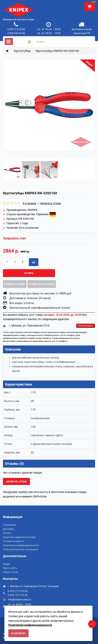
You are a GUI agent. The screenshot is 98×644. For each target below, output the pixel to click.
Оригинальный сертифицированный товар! (40, 308)
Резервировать (86, 326)
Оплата (7, 533)
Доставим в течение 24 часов (30, 298)
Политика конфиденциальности (21, 545)
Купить (29, 273)
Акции (6, 564)
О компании (10, 525)
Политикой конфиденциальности (30, 625)
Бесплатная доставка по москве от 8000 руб (40, 293)
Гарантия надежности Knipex (19, 537)
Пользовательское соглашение (21, 550)
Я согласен (18, 633)
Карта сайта (10, 568)
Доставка (8, 529)
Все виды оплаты (22, 303)
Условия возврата (13, 541)
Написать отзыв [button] (16, 482)
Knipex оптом (10, 572)
